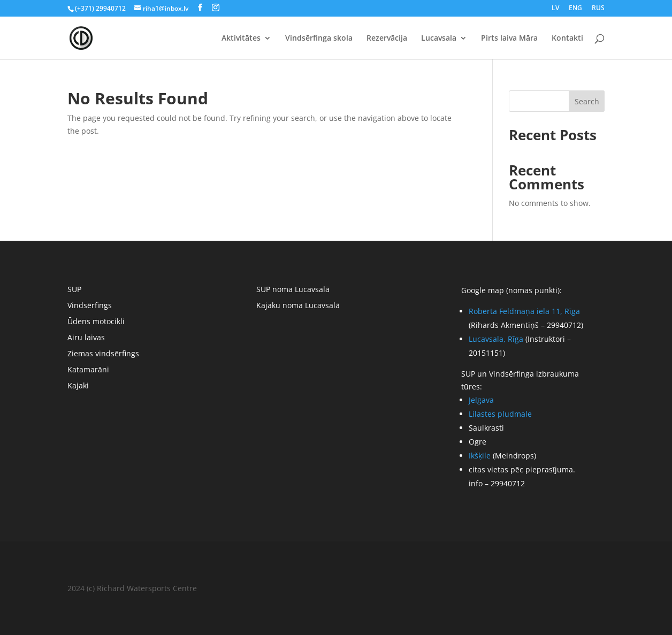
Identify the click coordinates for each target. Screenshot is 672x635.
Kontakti (567, 39)
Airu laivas (86, 338)
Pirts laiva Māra (509, 39)
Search (587, 101)
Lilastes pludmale (500, 414)
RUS (598, 9)
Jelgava (481, 400)
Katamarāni (88, 370)
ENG (575, 9)
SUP (74, 290)
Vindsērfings (90, 306)
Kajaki (78, 386)
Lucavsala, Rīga (496, 339)
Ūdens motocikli (96, 322)
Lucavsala (439, 39)
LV (555, 9)
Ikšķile (480, 456)
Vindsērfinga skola (319, 39)
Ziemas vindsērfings (103, 354)
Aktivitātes (241, 39)
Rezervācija (387, 39)
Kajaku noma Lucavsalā (298, 306)
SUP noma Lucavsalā (293, 290)
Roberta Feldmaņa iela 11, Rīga (524, 311)
